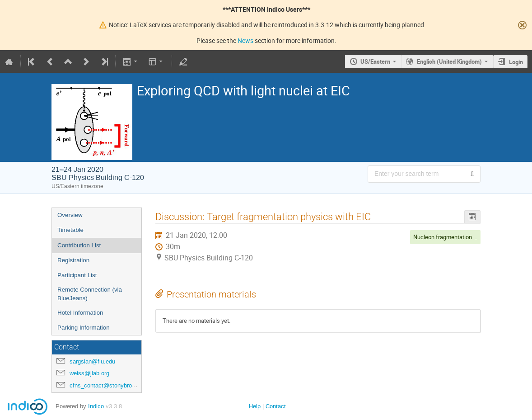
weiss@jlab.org (89, 373)
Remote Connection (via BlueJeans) (90, 294)
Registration (73, 260)
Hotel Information (80, 313)
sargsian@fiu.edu (92, 361)
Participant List (77, 275)
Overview (70, 215)
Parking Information (84, 328)
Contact (276, 406)
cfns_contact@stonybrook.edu (110, 385)
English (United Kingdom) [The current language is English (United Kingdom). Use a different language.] (449, 61)
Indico (96, 406)
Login (516, 62)
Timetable (70, 230)
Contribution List (79, 245)
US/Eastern (375, 61)
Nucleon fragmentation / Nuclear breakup (466, 237)
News (245, 40)
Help (255, 406)
